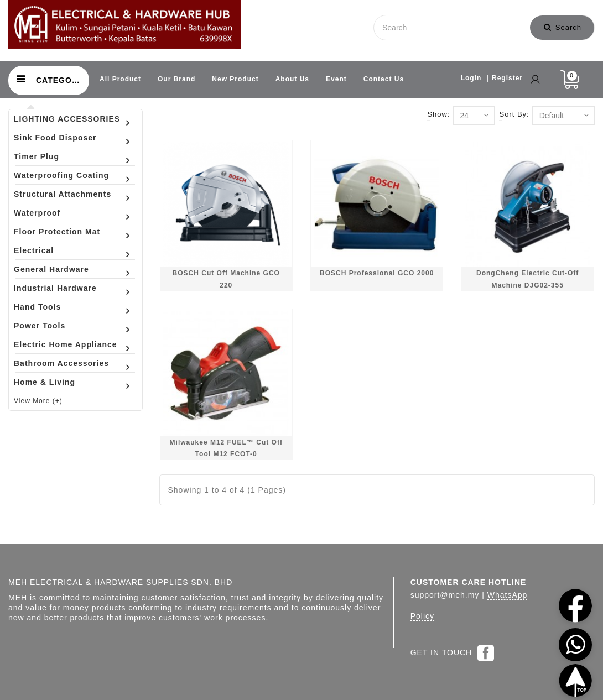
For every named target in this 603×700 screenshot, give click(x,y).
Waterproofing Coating (61, 175)
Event (336, 79)
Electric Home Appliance (66, 344)
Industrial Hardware (55, 288)
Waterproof (37, 213)
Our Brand (176, 79)
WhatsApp (508, 595)
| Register (505, 78)
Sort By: (514, 114)
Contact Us (384, 79)
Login (471, 78)
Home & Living (45, 382)
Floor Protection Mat (57, 232)
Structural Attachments (63, 194)
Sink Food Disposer (55, 138)
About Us (292, 79)
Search (563, 27)
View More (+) (38, 401)
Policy (422, 616)
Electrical (34, 250)
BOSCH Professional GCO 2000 (377, 273)
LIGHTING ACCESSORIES (67, 119)
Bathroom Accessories (61, 363)
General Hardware (51, 269)
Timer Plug (37, 156)
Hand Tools (37, 307)
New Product (235, 79)
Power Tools (40, 326)
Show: (438, 114)
